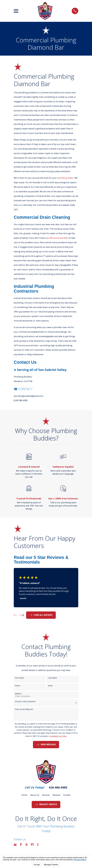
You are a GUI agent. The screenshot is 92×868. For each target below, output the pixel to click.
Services (46, 795)
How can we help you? (24, 709)
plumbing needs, (65, 178)
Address (18, 694)
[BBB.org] (38, 844)
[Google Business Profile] (15, 844)
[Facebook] (21, 844)
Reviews (57, 795)
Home (24, 795)
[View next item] (22, 615)
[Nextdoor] (32, 844)
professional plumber (57, 238)
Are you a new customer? (25, 702)
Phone (18, 686)
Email (50, 686)
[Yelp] (27, 844)
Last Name (52, 678)
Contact (67, 795)
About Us (35, 795)
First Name (19, 678)
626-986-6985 (58, 787)
